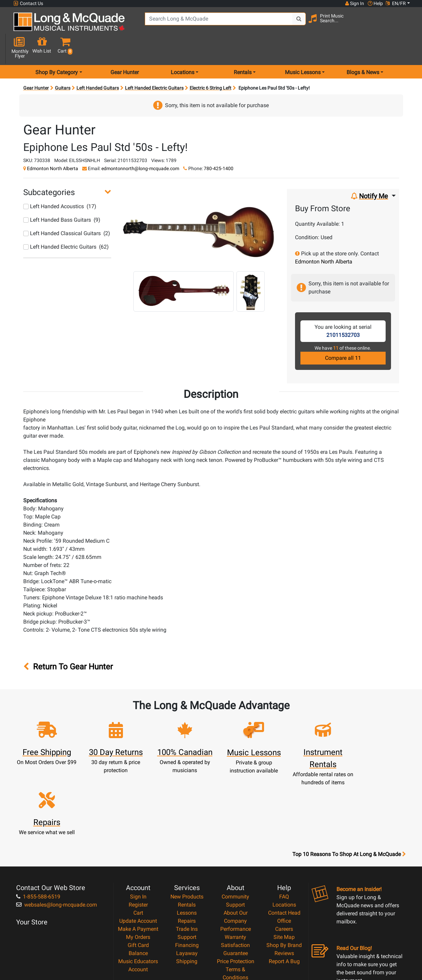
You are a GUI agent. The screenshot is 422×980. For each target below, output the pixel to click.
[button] (406, 24)
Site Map (284, 863)
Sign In (138, 822)
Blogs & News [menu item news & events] (363, 48)
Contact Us (28, 4)
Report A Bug (284, 887)
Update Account (138, 846)
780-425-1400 (219, 145)
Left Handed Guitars (98, 64)
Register (138, 830)
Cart (138, 838)
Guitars (63, 64)
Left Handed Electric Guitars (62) (66, 223)
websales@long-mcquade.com (57, 830)
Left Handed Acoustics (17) (60, 182)
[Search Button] (296, 24)
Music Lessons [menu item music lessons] (303, 48)
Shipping (187, 887)
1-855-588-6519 (38, 822)
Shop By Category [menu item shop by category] (57, 48)
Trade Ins (187, 855)
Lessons (187, 838)
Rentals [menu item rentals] (243, 48)
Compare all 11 (343, 334)
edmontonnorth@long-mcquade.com (140, 145)
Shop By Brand (284, 871)
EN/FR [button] (396, 3)
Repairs (187, 846)
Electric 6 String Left (210, 64)
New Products (187, 822)
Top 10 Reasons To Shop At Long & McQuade (349, 780)
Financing (187, 871)
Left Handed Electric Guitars (154, 64)
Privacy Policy (236, 911)
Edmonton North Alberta (53, 145)
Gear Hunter (125, 48)
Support (187, 863)
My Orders (138, 863)
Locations (284, 830)
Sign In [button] (354, 3)
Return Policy (236, 919)
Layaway (187, 879)
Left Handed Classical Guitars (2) (67, 209)
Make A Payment (138, 855)
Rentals (187, 830)
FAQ (284, 822)
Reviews (284, 879)
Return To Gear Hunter (68, 643)
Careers (284, 855)
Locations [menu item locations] (183, 48)
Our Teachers (236, 927)
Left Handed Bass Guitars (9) (62, 196)
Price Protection (236, 887)
